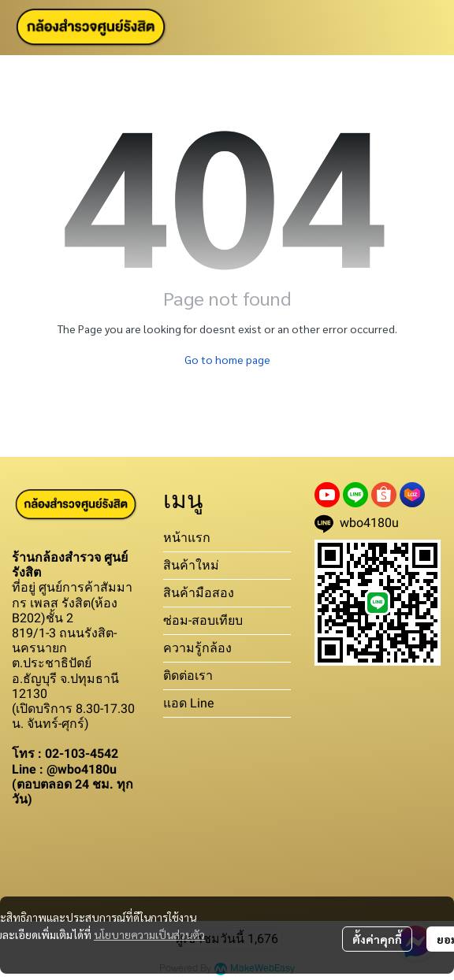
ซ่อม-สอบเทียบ (203, 620)
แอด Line (188, 703)
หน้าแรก (187, 538)
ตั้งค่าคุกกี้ (377, 939)
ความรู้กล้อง (197, 648)
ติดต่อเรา (188, 676)
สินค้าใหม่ (191, 565)
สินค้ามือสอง (199, 593)
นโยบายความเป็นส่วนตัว (149, 934)
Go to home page (227, 359)
